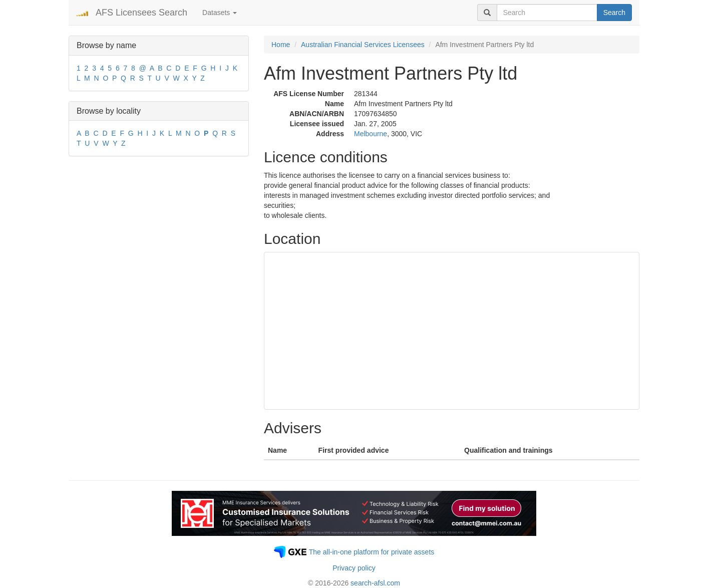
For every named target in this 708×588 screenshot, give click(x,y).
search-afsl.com (375, 583)
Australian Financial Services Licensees (363, 45)
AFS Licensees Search (141, 13)
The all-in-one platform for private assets (372, 552)
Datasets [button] (220, 13)
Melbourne (371, 134)
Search (614, 13)
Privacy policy (354, 568)
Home (281, 45)
